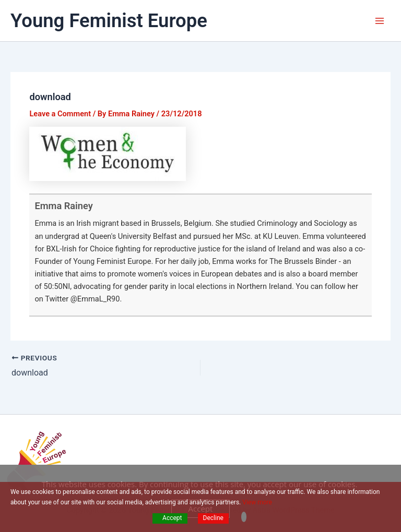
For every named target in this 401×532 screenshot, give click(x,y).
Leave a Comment (60, 114)
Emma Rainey (63, 206)
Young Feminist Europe (109, 21)
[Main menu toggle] (380, 21)
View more (257, 502)
